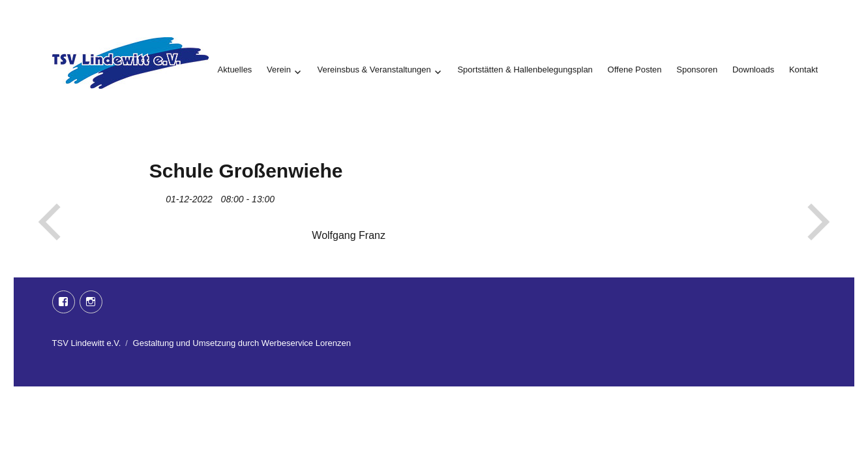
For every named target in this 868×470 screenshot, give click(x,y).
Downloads (753, 70)
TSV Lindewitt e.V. (87, 343)
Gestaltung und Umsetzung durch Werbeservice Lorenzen (242, 343)
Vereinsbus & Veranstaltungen (374, 70)
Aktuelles (235, 70)
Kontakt (803, 70)
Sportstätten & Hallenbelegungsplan (525, 70)
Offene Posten (635, 70)
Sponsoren (697, 70)
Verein (279, 70)
